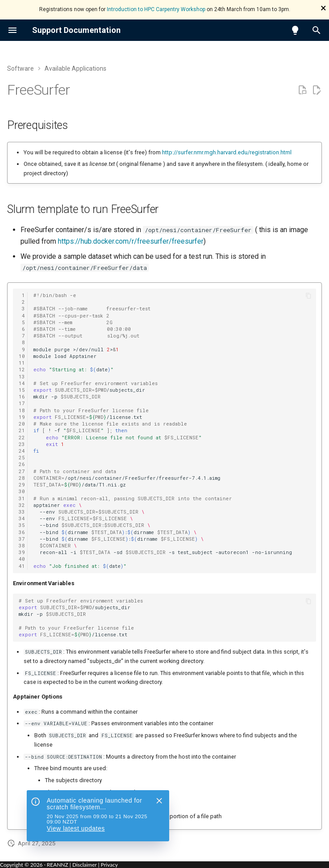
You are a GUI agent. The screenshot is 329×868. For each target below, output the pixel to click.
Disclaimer (84, 865)
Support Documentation (76, 30)
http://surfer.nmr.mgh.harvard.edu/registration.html (227, 152)
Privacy (109, 865)
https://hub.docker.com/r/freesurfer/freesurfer (131, 241)
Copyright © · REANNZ (34, 865)
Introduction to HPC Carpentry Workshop (156, 9)
